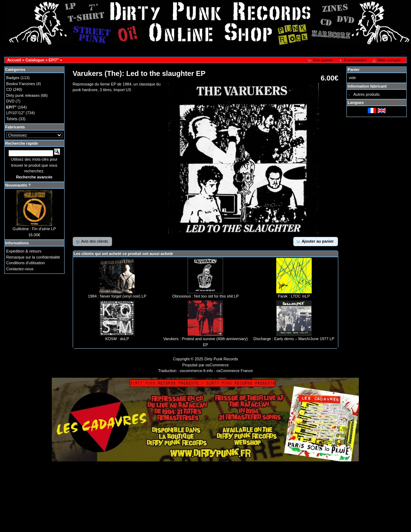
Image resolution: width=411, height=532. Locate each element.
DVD (10, 101)
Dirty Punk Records (221, 359)
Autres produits (367, 94)
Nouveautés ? (18, 185)
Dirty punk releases (23, 95)
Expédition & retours (24, 251)
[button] (321, 60)
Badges (13, 78)
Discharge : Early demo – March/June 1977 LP (294, 339)
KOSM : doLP (117, 339)
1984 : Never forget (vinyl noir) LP (117, 296)
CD (9, 89)
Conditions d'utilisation (26, 263)
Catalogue (35, 60)
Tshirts (12, 119)
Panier (354, 70)
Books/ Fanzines (21, 84)
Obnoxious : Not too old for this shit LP (206, 296)
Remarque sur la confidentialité (33, 257)
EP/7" (54, 60)
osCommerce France (235, 371)
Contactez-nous (20, 269)
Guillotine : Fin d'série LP (34, 229)
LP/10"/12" (16, 113)
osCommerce (217, 365)
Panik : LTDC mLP (294, 296)
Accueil (14, 60)
